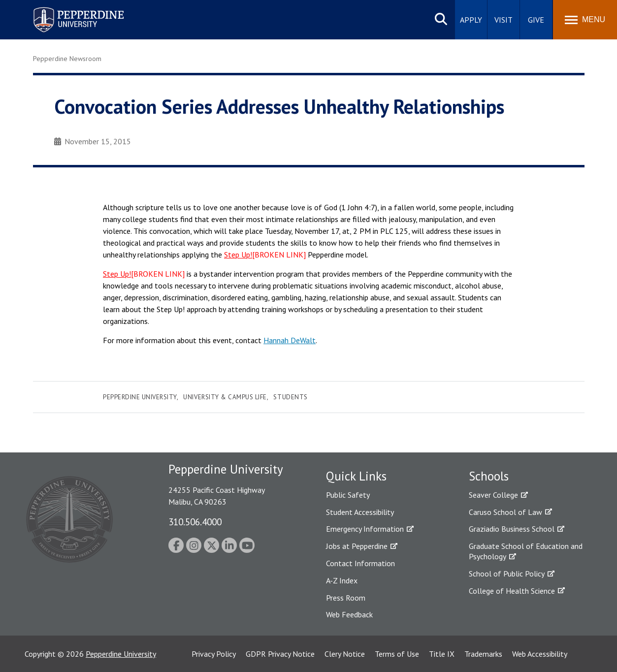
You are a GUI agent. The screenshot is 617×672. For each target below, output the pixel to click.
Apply (471, 20)
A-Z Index (342, 580)
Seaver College (493, 495)
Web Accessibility (540, 654)
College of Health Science (512, 591)
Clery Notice (345, 654)
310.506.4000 (195, 522)
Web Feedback (349, 614)
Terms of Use (397, 654)
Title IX (442, 654)
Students (290, 397)
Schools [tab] (489, 476)
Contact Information (360, 563)
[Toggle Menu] (585, 20)
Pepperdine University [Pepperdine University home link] (67, 9)
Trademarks (483, 654)
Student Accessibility (360, 512)
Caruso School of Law (505, 512)
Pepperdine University (140, 397)
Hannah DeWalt (290, 340)
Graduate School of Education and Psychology (526, 551)
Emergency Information (365, 529)
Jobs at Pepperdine (357, 546)
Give (536, 20)
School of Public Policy (507, 574)
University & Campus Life (225, 397)
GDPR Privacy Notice (280, 654)
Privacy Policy (214, 654)
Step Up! (238, 255)
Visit (503, 20)
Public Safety (348, 495)
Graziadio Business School (512, 529)
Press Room (346, 598)
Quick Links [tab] (356, 476)
